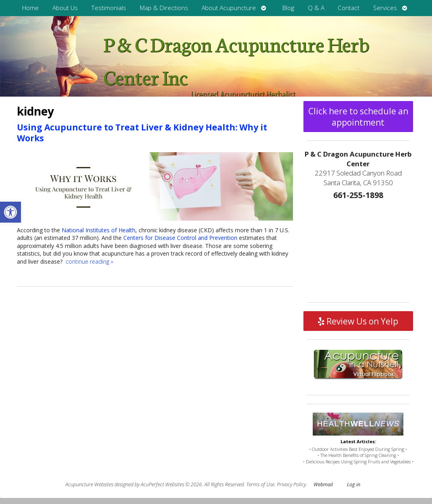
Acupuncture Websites (89, 484)
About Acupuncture (229, 8)
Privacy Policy (291, 484)
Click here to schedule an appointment (358, 117)
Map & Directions (164, 8)
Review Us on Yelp (358, 321)
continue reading (89, 261)
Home (30, 8)
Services (385, 8)
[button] (10, 212)
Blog (288, 8)
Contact (349, 8)
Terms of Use (260, 484)
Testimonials (109, 8)
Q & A (316, 8)
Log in (354, 484)
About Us (65, 8)
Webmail (323, 484)
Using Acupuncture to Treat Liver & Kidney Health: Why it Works (142, 133)
